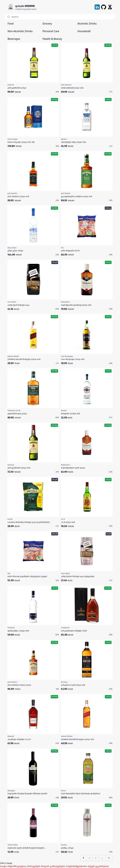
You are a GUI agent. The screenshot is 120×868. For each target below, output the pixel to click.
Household (84, 31)
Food (11, 24)
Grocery (47, 24)
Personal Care (51, 31)
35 (109, 858)
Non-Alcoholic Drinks (20, 31)
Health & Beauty (52, 39)
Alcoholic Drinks (87, 24)
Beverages (14, 39)
